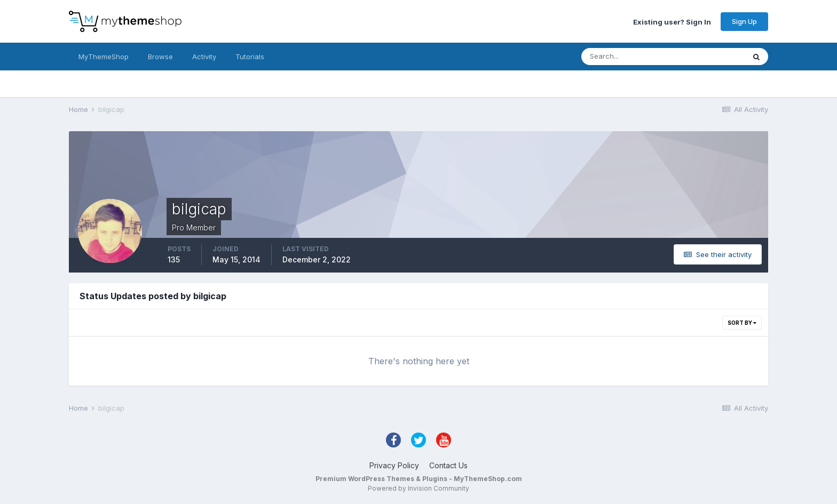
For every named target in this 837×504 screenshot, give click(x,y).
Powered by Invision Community (418, 488)
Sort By (742, 323)
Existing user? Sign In (672, 21)
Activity (204, 57)
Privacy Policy (394, 465)
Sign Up (744, 21)
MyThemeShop (104, 57)
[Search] (628, 57)
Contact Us (448, 465)
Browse (160, 57)
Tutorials (250, 57)
